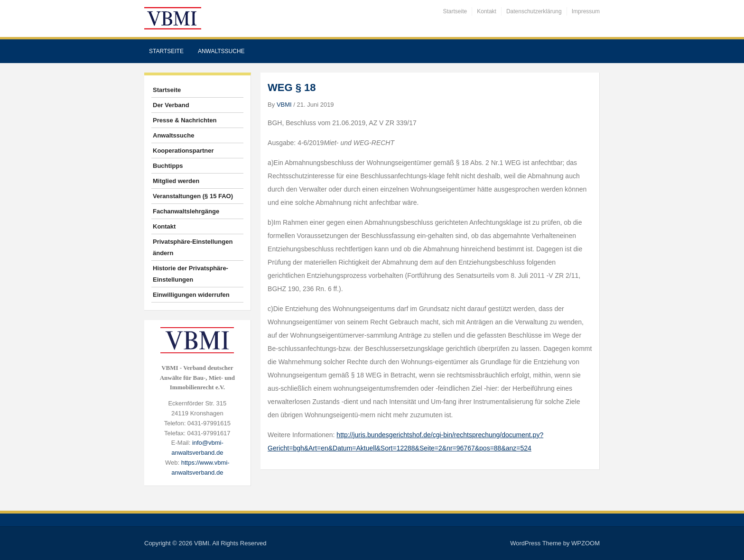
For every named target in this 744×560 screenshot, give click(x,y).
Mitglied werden (176, 181)
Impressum (586, 11)
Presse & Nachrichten (185, 120)
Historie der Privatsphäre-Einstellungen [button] (191, 274)
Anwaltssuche (221, 51)
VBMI (284, 105)
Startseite (455, 11)
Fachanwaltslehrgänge (186, 211)
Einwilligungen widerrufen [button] (191, 295)
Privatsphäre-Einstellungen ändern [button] (193, 247)
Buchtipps (168, 166)
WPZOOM (586, 543)
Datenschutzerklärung (534, 11)
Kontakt (487, 11)
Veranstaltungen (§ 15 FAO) (193, 196)
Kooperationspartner (183, 151)
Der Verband (171, 105)
